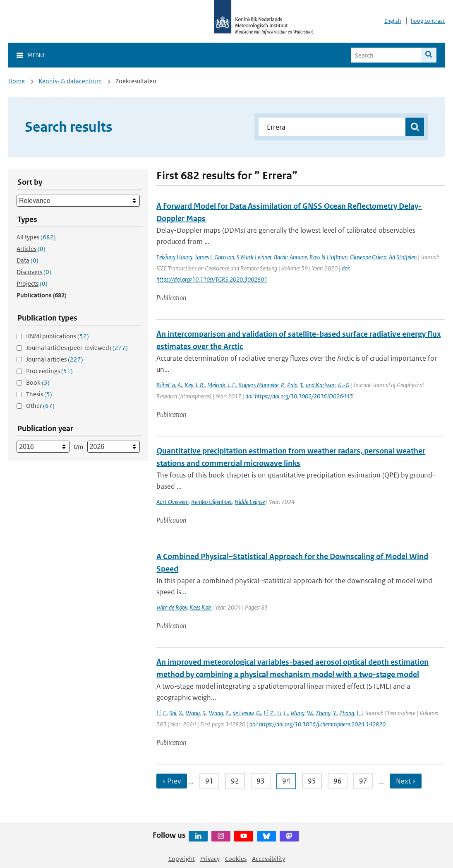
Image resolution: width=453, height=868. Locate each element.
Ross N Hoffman (328, 257)
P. (283, 385)
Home (17, 81)
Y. (335, 713)
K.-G (344, 385)
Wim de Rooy (172, 607)
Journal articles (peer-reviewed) (77, 348)
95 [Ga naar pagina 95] (312, 781)
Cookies (236, 859)
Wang (193, 713)
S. (204, 713)
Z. (228, 713)
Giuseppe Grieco (368, 257)
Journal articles (55, 359)
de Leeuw (243, 713)
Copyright (182, 859)
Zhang (323, 713)
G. (259, 713)
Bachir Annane (290, 257)
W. (310, 713)
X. (181, 713)
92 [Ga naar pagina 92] (235, 781)
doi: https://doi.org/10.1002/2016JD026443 (299, 396)
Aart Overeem (173, 502)
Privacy (210, 859)
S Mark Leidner (254, 257)
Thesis (39, 394)
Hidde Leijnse (250, 502)
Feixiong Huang (174, 257)
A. (180, 385)
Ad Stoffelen (403, 257)
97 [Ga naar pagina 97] (363, 781)
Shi (173, 713)
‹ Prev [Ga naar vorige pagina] (172, 781)
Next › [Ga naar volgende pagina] (406, 781)
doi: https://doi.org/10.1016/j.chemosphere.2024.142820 (318, 724)
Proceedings (49, 371)
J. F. (232, 385)
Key (189, 385)
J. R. (200, 385)
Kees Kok (200, 607)
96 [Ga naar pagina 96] (338, 781)
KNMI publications (58, 336)
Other (40, 406)
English (393, 21)
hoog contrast (428, 21)
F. (165, 713)
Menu (36, 55)
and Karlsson (321, 385)
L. (286, 713)
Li (158, 713)
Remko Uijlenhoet (212, 502)
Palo (292, 385)
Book (38, 382)
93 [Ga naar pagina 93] (261, 781)
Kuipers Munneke (258, 385)
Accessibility (268, 859)
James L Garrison (215, 257)
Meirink (216, 385)
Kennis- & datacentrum (70, 81)
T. (302, 385)
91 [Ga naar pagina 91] (209, 781)
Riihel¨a (166, 385)
